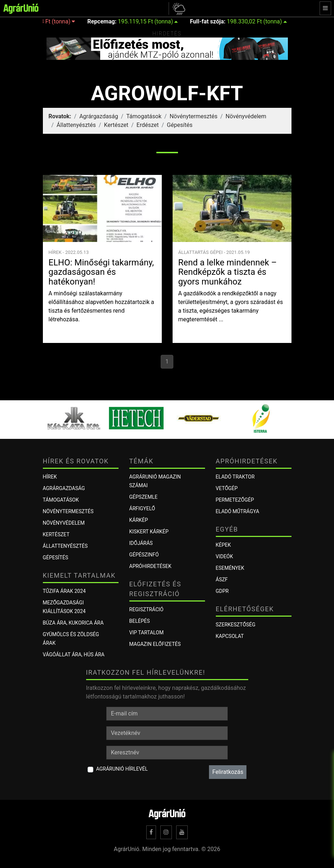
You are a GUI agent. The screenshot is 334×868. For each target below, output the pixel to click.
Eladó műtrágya (238, 511)
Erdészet (148, 125)
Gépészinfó (144, 555)
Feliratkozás (228, 772)
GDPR (222, 591)
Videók (224, 556)
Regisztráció (146, 609)
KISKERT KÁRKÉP (149, 532)
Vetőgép (227, 488)
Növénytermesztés (194, 116)
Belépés (140, 621)
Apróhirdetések (150, 566)
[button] (178, 8)
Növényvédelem (246, 116)
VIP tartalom (147, 633)
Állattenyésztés (76, 125)
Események (230, 568)
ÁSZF (222, 580)
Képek (223, 545)
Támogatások (144, 116)
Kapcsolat (230, 636)
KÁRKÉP (139, 520)
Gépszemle (144, 497)
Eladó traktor (235, 477)
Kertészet (116, 125)
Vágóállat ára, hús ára (74, 655)
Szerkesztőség (236, 625)
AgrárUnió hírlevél (122, 769)
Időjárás (141, 543)
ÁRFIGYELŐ (142, 508)
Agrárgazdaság (99, 116)
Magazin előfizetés (155, 644)
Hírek (50, 477)
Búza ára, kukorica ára (73, 623)
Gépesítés (180, 125)
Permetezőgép (235, 500)
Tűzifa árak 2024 (64, 591)
